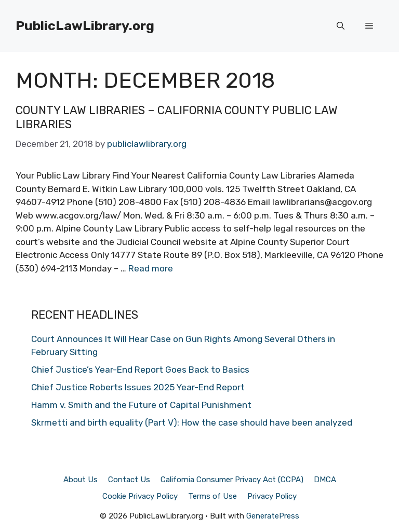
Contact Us (129, 480)
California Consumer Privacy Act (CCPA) (232, 480)
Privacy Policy (272, 496)
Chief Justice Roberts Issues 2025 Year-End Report (138, 387)
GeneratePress (273, 516)
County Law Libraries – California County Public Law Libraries (177, 117)
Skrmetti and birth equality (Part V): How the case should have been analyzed (192, 422)
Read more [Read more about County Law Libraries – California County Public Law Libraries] (151, 268)
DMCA (325, 480)
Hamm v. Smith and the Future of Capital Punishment (141, 405)
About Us (81, 480)
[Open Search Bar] (341, 26)
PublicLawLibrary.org (85, 26)
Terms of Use (212, 496)
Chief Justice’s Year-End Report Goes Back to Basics (140, 370)
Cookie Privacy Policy (140, 496)
